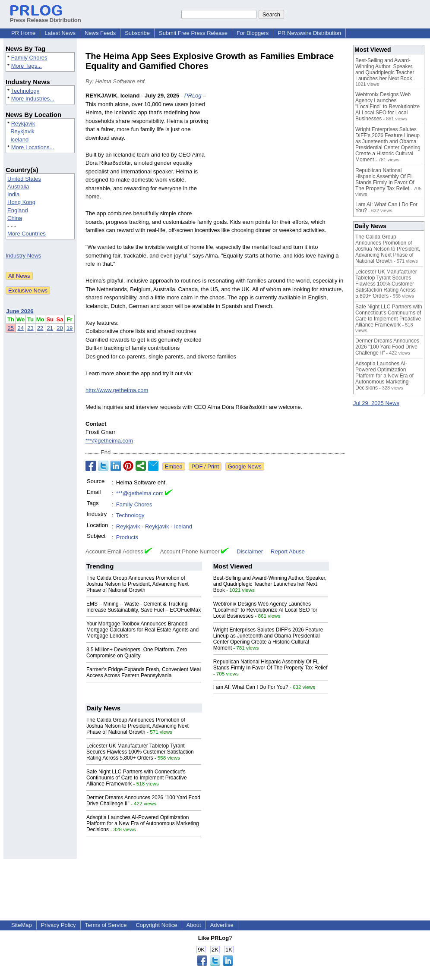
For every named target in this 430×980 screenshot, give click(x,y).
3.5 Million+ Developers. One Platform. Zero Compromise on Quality (137, 653)
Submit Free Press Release (193, 33)
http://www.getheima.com (117, 390)
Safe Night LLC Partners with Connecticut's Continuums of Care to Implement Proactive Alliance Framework (137, 778)
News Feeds (100, 33)
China (15, 218)
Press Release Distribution (46, 17)
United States (24, 179)
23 (30, 328)
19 (70, 328)
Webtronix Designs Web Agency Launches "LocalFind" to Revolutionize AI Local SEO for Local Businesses (265, 610)
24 (20, 328)
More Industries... (33, 99)
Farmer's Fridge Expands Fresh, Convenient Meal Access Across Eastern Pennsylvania (144, 672)
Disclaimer (250, 551)
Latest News (60, 33)
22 (40, 328)
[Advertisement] (280, 155)
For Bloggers (253, 33)
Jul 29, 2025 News (376, 403)
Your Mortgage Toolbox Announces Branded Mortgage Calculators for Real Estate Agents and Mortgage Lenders (142, 630)
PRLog (193, 96)
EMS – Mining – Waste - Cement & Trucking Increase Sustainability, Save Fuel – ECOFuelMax (144, 607)
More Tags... (27, 66)
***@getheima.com (109, 441)
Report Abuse (288, 551)
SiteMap (22, 925)
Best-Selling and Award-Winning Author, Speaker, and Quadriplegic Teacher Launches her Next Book (270, 584)
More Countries (27, 234)
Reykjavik (23, 124)
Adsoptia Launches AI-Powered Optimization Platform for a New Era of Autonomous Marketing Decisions (143, 823)
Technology (25, 91)
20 (60, 328)
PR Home (23, 33)
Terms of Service (106, 925)
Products (127, 537)
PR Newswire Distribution (309, 33)
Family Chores (29, 58)
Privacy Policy (58, 925)
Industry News (23, 256)
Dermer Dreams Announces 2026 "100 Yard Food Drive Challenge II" (387, 347)
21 (50, 328)
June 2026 (20, 311)
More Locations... (33, 147)
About (194, 925)
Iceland (19, 140)
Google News (245, 466)
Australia (18, 187)
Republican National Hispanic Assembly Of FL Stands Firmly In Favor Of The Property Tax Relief (270, 665)
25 (11, 328)
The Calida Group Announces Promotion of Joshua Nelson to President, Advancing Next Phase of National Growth (138, 584)
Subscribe (137, 33)
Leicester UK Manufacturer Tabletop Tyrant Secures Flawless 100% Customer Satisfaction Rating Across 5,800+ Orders (140, 752)
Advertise (222, 925)
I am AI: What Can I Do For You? (251, 687)
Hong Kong (21, 202)
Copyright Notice (156, 925)
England (18, 210)
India (13, 194)
